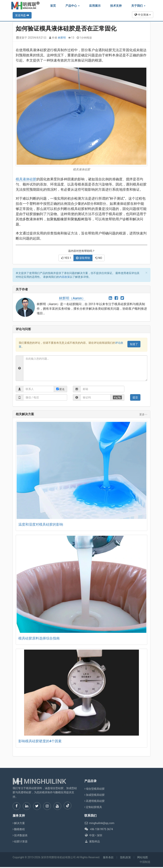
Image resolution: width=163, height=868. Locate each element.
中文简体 (143, 15)
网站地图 (143, 857)
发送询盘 (22, 15)
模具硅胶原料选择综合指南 (39, 638)
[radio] (57, 389)
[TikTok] (68, 806)
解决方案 (19, 823)
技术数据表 (20, 835)
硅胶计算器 (20, 841)
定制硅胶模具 (93, 807)
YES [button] (66, 258)
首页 (53, 6)
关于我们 (138, 6)
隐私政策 (126, 857)
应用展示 (95, 6)
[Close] (146, 273)
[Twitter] (37, 806)
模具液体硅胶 (26, 179)
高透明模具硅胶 (95, 801)
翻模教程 (19, 829)
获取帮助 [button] (83, 258)
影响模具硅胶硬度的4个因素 (40, 741)
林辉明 (62, 38)
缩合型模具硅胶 (95, 789)
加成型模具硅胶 (95, 795)
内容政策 (64, 277)
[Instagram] (47, 806)
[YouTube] (57, 806)
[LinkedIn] (27, 806)
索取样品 (95, 841)
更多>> (143, 414)
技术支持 (116, 6)
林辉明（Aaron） (72, 298)
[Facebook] (16, 806)
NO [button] (99, 258)
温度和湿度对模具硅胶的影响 (41, 524)
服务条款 (108, 857)
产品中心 (73, 6)
